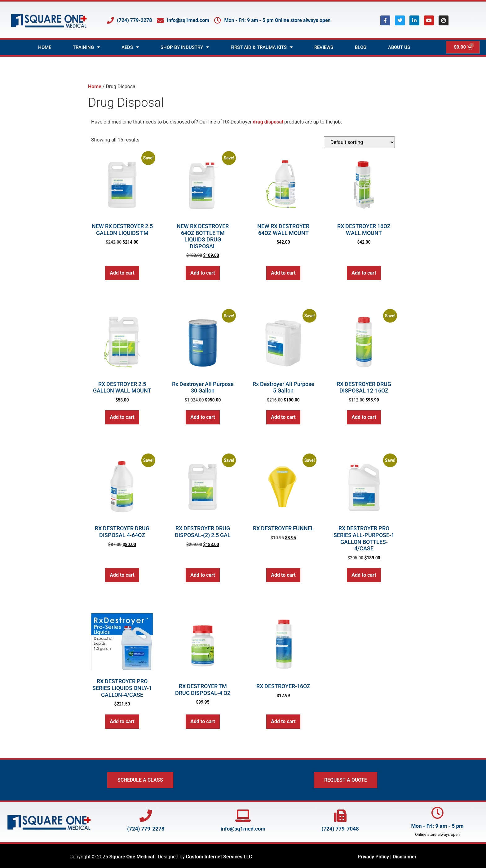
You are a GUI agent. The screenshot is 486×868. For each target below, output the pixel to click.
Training (86, 47)
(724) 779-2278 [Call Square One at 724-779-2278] (146, 829)
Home (45, 47)
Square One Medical (132, 857)
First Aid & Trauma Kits (262, 47)
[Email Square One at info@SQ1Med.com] (243, 816)
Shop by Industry (185, 47)
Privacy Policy (373, 857)
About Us (399, 47)
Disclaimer (405, 857)
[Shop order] (359, 142)
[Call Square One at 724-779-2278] (146, 816)
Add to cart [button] (122, 273)
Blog (361, 47)
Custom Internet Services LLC (219, 857)
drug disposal (268, 122)
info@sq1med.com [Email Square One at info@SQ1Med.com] (243, 829)
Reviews (324, 47)
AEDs (130, 47)
